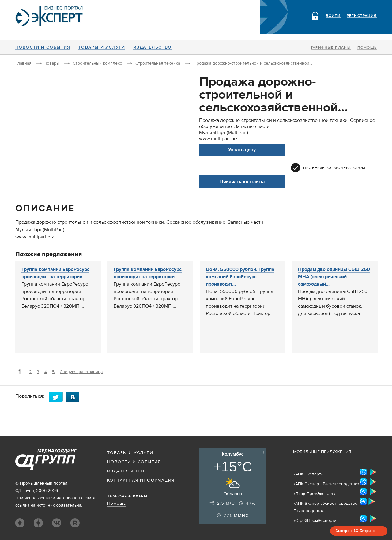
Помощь (367, 48)
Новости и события (43, 47)
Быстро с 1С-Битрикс (355, 531)
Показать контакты (242, 182)
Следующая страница (81, 372)
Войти (333, 16)
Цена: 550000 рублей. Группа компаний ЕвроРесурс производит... (240, 277)
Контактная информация (141, 480)
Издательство (153, 47)
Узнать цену (242, 150)
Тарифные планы (331, 48)
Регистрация (362, 16)
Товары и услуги (102, 47)
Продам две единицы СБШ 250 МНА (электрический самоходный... (334, 277)
